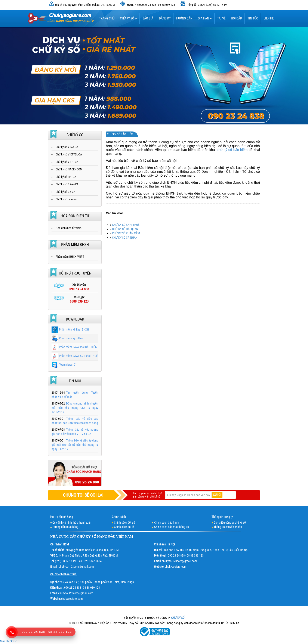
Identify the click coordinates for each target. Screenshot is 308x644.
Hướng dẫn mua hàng (65, 527)
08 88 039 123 (60, 632)
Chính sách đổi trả (125, 523)
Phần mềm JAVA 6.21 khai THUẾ (75, 356)
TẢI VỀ (221, 18)
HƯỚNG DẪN (184, 18)
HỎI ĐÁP (236, 18)
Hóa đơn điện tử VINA (69, 228)
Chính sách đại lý (124, 527)
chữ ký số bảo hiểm (232, 150)
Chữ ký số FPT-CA (66, 177)
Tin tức (253, 18)
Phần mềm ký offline (67, 338)
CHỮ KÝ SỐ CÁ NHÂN (125, 238)
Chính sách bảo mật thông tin (172, 527)
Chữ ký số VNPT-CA (67, 162)
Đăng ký (165, 18)
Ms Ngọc (79, 300)
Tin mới (75, 381)
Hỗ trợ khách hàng (62, 517)
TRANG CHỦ (107, 18)
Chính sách (119, 517)
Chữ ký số (128, 18)
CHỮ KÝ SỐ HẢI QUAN (125, 229)
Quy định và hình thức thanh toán (72, 523)
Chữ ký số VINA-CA (67, 147)
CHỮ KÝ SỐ (87, 537)
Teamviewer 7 (64, 365)
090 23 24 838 (33, 632)
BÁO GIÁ (148, 18)
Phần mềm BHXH (75, 244)
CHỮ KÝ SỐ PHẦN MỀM (126, 233)
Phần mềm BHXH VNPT (70, 257)
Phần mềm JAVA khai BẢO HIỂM (75, 347)
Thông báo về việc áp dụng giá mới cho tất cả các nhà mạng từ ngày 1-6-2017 (75, 445)
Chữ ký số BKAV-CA (67, 184)
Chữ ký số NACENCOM (69, 169)
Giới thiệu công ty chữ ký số (230, 523)
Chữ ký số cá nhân (66, 199)
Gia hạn (205, 18)
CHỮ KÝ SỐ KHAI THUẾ (126, 225)
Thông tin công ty (222, 517)
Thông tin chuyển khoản (228, 527)
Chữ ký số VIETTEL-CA (69, 154)
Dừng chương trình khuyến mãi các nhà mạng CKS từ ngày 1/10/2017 (75, 408)
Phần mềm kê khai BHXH (70, 329)
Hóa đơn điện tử (75, 216)
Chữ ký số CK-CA (65, 192)
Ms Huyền (79, 287)
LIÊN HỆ (269, 18)
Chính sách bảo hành (167, 523)
